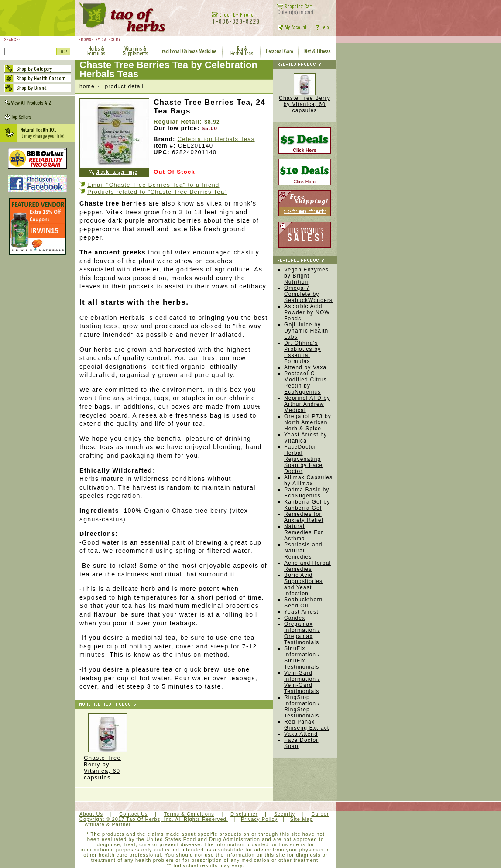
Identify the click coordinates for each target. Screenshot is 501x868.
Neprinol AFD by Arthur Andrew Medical (307, 404)
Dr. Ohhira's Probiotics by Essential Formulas (302, 352)
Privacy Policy (259, 819)
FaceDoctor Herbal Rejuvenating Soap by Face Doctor (303, 459)
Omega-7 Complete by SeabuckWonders (308, 294)
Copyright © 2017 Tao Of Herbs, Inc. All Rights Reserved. (154, 819)
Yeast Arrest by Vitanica (305, 438)
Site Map (302, 819)
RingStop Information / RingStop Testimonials (302, 707)
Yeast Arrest (301, 612)
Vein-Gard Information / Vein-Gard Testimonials (302, 682)
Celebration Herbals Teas (216, 139)
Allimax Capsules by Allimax (308, 480)
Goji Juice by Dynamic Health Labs (306, 331)
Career (320, 814)
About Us (91, 814)
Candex (295, 618)
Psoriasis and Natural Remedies (303, 551)
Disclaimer (244, 814)
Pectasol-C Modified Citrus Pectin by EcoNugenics (305, 383)
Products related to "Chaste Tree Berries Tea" (157, 192)
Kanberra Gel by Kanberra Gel (307, 505)
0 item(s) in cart (293, 10)
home (87, 86)
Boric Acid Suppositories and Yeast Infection (303, 584)
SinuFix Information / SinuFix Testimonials (302, 658)
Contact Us (133, 814)
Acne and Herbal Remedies (307, 566)
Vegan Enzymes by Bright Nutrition (306, 276)
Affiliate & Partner (108, 824)
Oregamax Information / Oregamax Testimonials (302, 633)
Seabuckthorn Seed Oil (303, 603)
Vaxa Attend (301, 734)
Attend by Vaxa (305, 367)
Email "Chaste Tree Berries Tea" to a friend (153, 185)
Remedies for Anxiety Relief (304, 517)
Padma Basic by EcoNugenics (307, 493)
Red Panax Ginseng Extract (307, 725)
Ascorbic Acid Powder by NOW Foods (307, 312)
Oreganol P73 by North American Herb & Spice (308, 422)
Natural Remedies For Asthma (304, 532)
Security (285, 814)
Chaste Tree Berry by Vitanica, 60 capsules (108, 747)
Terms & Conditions (189, 814)
